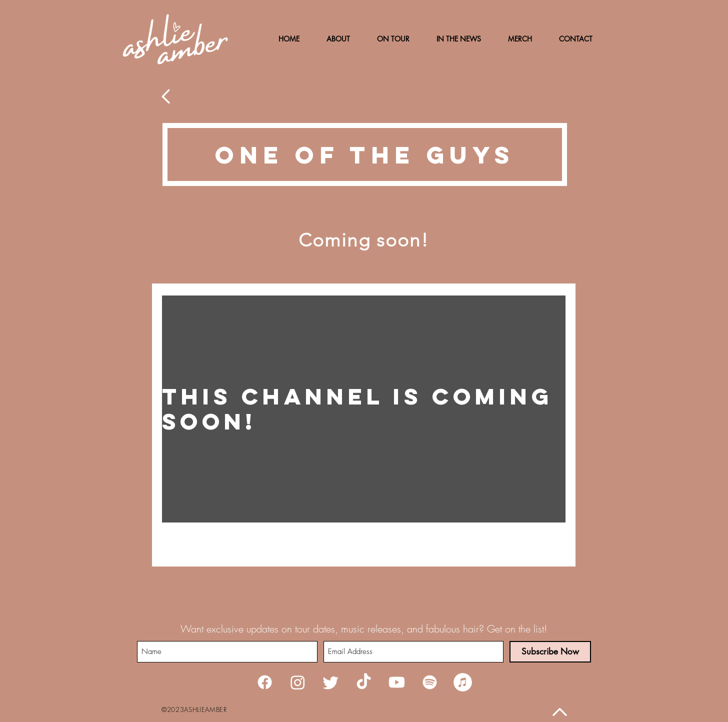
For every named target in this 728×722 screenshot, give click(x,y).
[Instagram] (298, 682)
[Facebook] (265, 682)
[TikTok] (364, 682)
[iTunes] (463, 682)
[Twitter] (331, 682)
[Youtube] (397, 682)
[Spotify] (430, 682)
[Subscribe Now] (550, 652)
